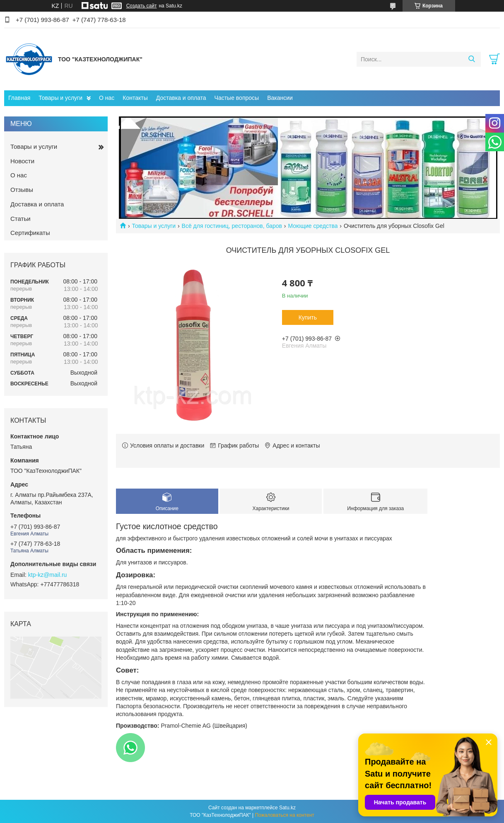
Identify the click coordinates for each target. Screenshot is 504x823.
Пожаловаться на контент (284, 815)
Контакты (135, 98)
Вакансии (280, 98)
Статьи (20, 219)
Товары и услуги (60, 98)
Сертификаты (30, 233)
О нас (107, 98)
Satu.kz (287, 808)
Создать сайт (142, 6)
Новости (22, 161)
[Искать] (471, 59)
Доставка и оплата (181, 98)
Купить (308, 317)
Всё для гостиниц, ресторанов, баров (232, 226)
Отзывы (22, 190)
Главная (19, 98)
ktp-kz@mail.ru (48, 575)
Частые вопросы (237, 98)
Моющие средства (313, 226)
